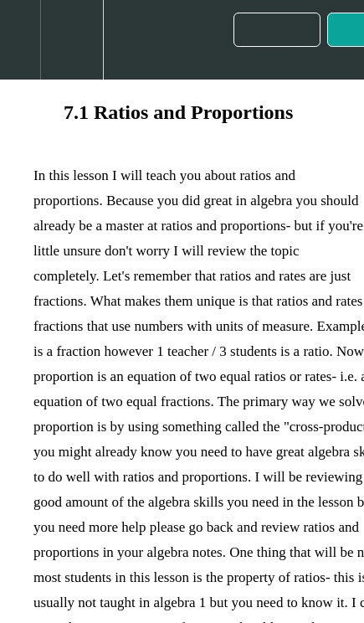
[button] (20, 40)
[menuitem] (72, 40)
